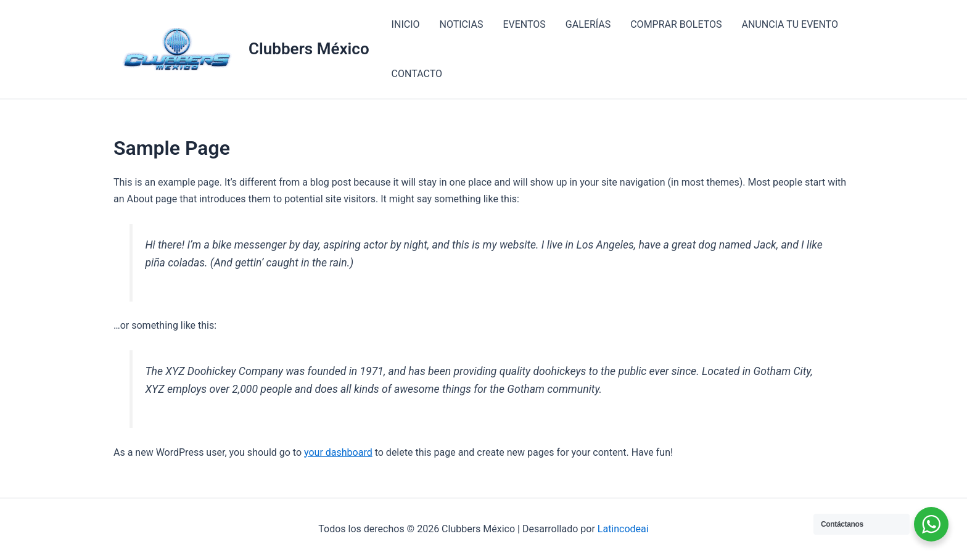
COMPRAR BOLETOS (676, 24)
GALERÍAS (588, 24)
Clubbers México (309, 49)
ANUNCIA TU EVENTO (790, 24)
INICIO (406, 24)
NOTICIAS (462, 24)
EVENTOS (524, 24)
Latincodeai (623, 529)
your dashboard (338, 452)
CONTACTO (417, 74)
